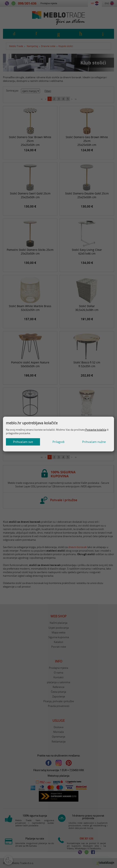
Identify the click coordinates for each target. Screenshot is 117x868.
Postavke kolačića (95, 430)
